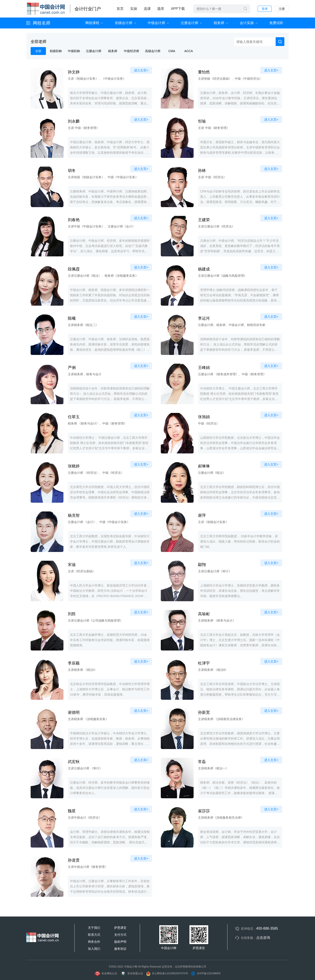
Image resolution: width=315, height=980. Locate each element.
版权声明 (120, 942)
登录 (265, 9)
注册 (282, 9)
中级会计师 (156, 23)
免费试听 (276, 23)
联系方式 (94, 935)
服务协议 (120, 949)
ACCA (189, 51)
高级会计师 (153, 51)
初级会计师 (124, 23)
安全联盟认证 (132, 973)
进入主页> (141, 70)
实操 (134, 9)
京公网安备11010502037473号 (167, 973)
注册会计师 (189, 23)
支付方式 (120, 935)
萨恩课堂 (120, 928)
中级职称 (74, 51)
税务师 (219, 23)
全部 (38, 51)
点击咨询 (263, 938)
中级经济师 (131, 51)
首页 (120, 9)
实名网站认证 (106, 973)
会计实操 (247, 23)
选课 (147, 9)
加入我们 (94, 949)
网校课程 (92, 23)
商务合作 (94, 942)
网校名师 (42, 23)
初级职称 (56, 51)
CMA (172, 51)
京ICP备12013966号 (206, 973)
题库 (161, 9)
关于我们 (94, 928)
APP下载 (178, 9)
